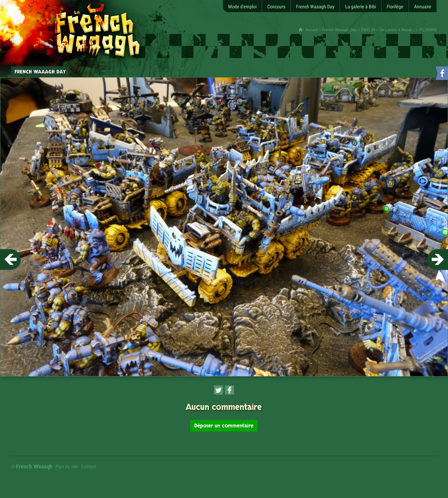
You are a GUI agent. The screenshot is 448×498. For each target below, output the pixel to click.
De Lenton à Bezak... (397, 30)
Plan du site (67, 467)
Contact (88, 467)
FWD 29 (368, 30)
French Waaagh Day (339, 30)
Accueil (311, 30)
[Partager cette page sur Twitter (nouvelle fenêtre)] (218, 390)
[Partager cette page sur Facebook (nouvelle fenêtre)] (230, 390)
